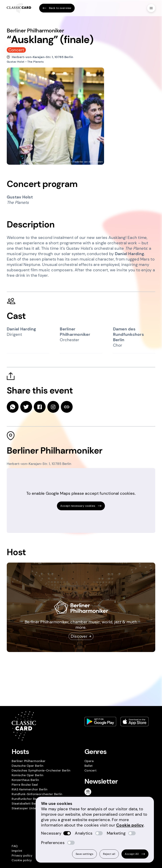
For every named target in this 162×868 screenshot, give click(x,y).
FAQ (15, 846)
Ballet (89, 766)
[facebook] (40, 407)
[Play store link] (100, 722)
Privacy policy (22, 856)
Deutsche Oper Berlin (27, 766)
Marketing (116, 833)
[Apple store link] (135, 722)
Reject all (109, 854)
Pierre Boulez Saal (25, 785)
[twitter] (26, 407)
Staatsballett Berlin (26, 804)
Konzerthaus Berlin (25, 780)
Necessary (51, 833)
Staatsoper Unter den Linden (33, 808)
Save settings (85, 854)
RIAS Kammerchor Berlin (29, 789)
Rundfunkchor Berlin (26, 799)
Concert (91, 770)
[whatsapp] (13, 407)
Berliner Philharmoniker (29, 761)
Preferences (53, 843)
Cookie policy (22, 860)
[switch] (67, 833)
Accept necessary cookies (81, 506)
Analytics (84, 833)
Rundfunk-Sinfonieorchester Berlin (37, 794)
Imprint (17, 851)
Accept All (135, 854)
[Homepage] (19, 8)
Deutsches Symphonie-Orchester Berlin (41, 770)
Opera (89, 761)
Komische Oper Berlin (27, 775)
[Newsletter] (89, 792)
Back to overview (57, 8)
